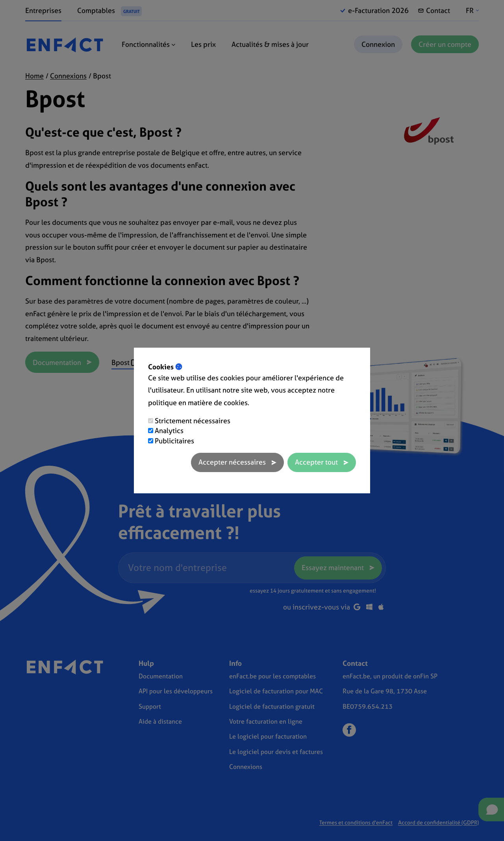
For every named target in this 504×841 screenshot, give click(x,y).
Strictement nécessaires (193, 421)
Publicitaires (174, 441)
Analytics (169, 431)
